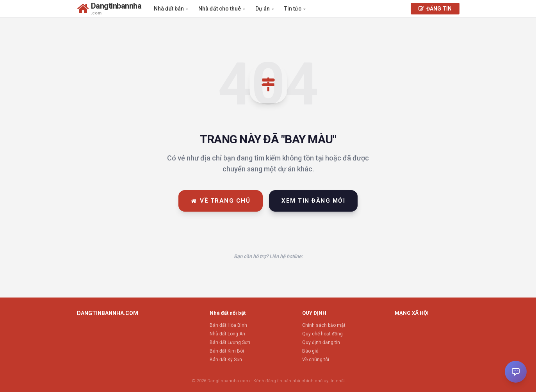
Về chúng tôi (316, 360)
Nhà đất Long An (227, 334)
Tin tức (295, 9)
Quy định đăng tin (321, 342)
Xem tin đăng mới (313, 201)
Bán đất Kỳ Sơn (226, 360)
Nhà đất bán (171, 9)
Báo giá (310, 351)
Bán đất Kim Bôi (227, 351)
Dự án (265, 9)
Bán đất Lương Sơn (230, 342)
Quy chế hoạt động (322, 334)
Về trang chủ (221, 201)
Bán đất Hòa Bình (228, 325)
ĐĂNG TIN (435, 9)
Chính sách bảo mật (324, 325)
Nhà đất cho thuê (222, 9)
